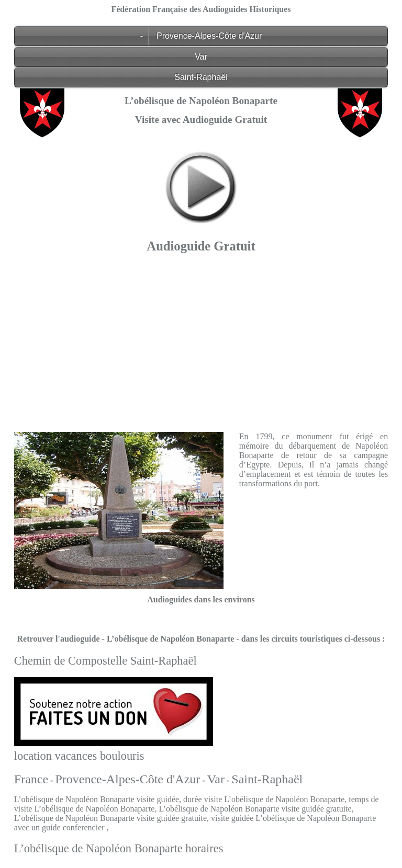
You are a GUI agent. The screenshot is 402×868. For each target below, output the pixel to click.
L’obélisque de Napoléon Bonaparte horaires (119, 848)
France (31, 779)
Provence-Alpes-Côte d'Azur (209, 36)
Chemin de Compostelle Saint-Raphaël (105, 661)
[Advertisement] (201, 340)
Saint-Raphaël (201, 77)
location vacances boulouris (79, 756)
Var (201, 57)
